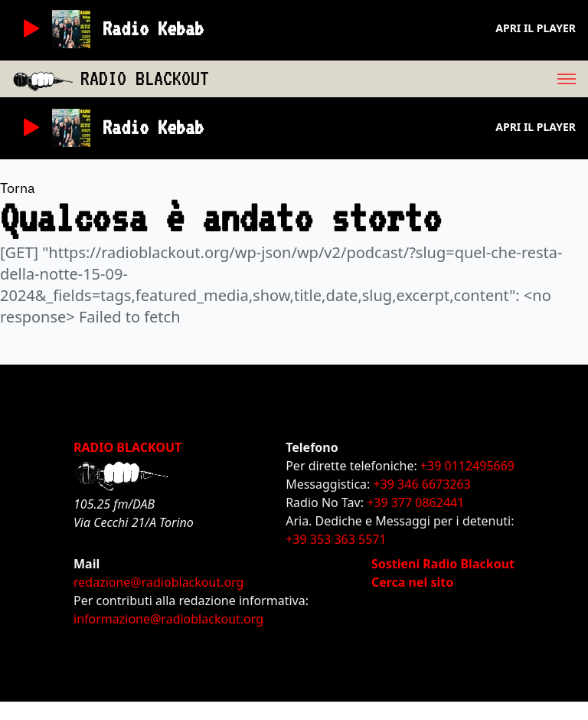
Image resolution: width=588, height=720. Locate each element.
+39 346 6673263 (422, 484)
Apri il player (536, 28)
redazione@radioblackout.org (158, 582)
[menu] (399, 79)
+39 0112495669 (467, 466)
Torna (18, 188)
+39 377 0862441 (415, 502)
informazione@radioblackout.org (168, 619)
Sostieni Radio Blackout (443, 564)
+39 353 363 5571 (336, 539)
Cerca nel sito (412, 582)
